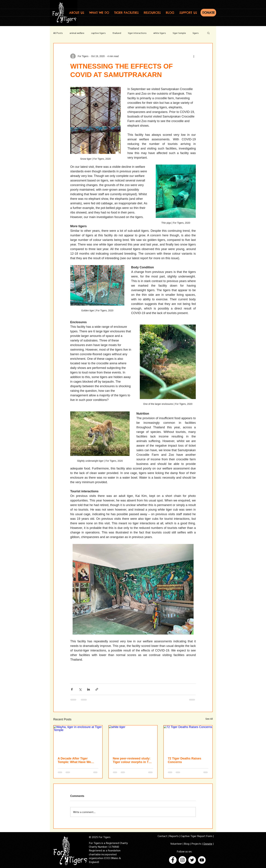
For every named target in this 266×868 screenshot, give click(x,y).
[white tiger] (133, 739)
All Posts (58, 33)
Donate (208, 844)
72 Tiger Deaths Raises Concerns (184, 760)
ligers (196, 33)
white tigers (160, 33)
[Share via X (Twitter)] (80, 689)
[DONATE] (208, 13)
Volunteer (176, 844)
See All (209, 719)
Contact (163, 836)
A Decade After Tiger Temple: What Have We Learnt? (74, 760)
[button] (77, 13)
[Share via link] (97, 689)
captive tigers (98, 33)
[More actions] (194, 56)
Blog (187, 844)
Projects (197, 844)
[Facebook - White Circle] (173, 860)
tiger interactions (137, 33)
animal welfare (77, 33)
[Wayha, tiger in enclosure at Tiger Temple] (78, 739)
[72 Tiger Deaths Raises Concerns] (188, 739)
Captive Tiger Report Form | (197, 836)
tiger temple (179, 33)
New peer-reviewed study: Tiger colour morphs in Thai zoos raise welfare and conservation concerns (133, 760)
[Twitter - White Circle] (192, 860)
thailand (117, 33)
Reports (174, 836)
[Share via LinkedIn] (88, 689)
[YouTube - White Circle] (202, 860)
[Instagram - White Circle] (182, 860)
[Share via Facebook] (72, 689)
